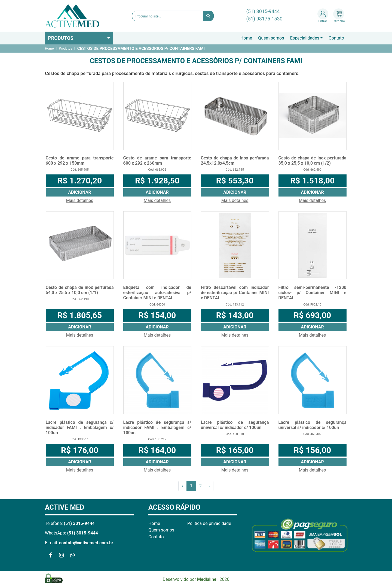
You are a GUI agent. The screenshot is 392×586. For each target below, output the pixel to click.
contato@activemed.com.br (86, 543)
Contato (336, 38)
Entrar (323, 16)
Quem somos (271, 38)
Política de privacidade (209, 523)
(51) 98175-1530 (264, 19)
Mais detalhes (80, 200)
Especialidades (305, 38)
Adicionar (79, 192)
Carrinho (339, 16)
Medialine (207, 579)
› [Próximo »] (209, 486)
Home (246, 38)
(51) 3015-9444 (263, 11)
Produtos (61, 38)
